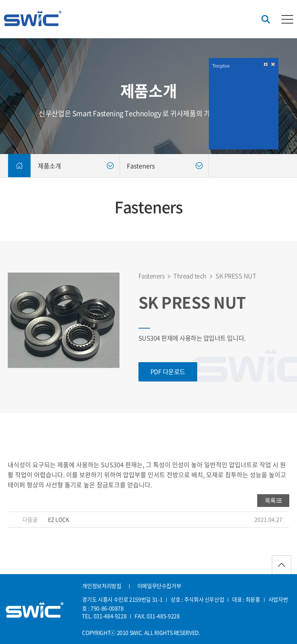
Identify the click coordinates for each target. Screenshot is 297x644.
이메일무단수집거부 (159, 586)
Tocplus (221, 66)
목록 (270, 500)
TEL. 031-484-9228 (104, 616)
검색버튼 (266, 19)
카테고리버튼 (287, 19)
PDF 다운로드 (168, 371)
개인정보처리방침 (102, 586)
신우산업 (33, 19)
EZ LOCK (59, 519)
